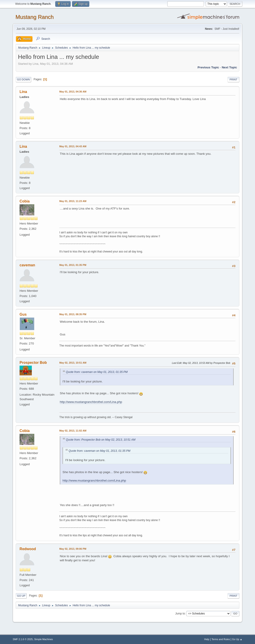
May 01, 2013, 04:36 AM (73, 92)
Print (233, 80)
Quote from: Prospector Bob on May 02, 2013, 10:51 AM (101, 440)
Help (207, 639)
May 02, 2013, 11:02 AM (73, 431)
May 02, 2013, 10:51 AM (73, 363)
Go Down (23, 80)
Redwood (28, 549)
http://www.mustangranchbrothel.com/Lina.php (91, 402)
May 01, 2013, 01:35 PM (73, 265)
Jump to (180, 614)
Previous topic (208, 67)
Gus (23, 314)
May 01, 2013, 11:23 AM (73, 201)
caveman (27, 265)
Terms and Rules (221, 639)
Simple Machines (43, 639)
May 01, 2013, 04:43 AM (73, 146)
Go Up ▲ (237, 639)
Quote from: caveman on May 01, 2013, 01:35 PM (97, 372)
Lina (23, 92)
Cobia (25, 201)
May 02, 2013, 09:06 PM (73, 549)
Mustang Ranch (35, 17)
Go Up (21, 596)
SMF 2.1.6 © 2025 (23, 639)
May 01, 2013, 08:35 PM (73, 314)
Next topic (229, 67)
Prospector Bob (33, 363)
